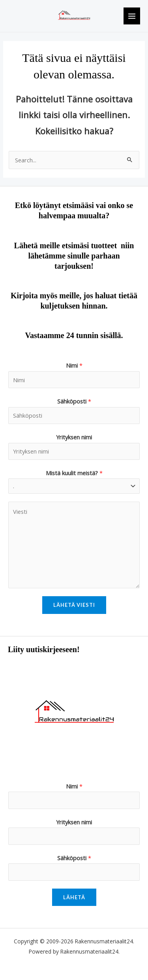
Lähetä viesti (74, 605)
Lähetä (74, 897)
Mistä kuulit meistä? (74, 473)
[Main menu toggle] (132, 16)
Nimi (74, 365)
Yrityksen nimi (74, 437)
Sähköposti (74, 401)
